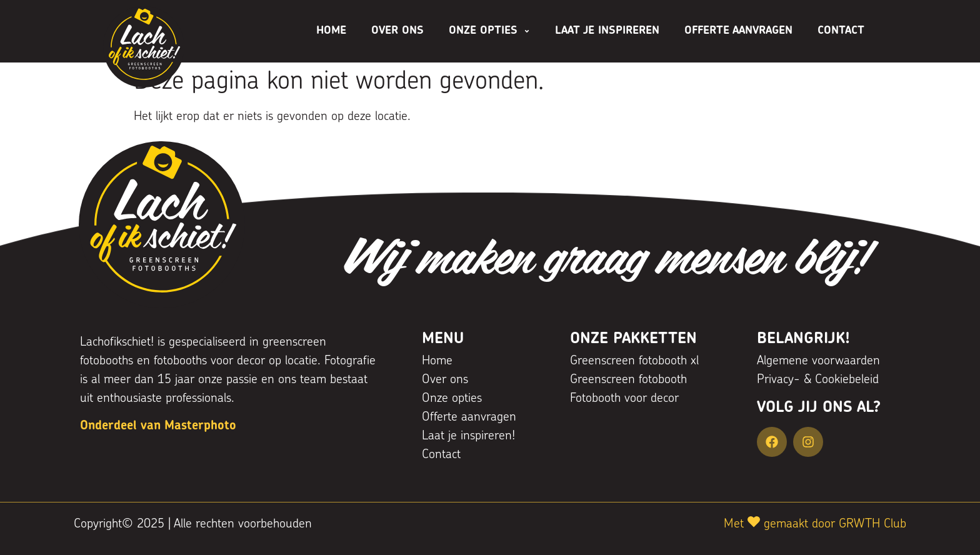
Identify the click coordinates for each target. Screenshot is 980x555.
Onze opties (489, 31)
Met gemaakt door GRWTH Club (815, 524)
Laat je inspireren (607, 31)
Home (331, 31)
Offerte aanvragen (738, 31)
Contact (841, 31)
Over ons (397, 31)
